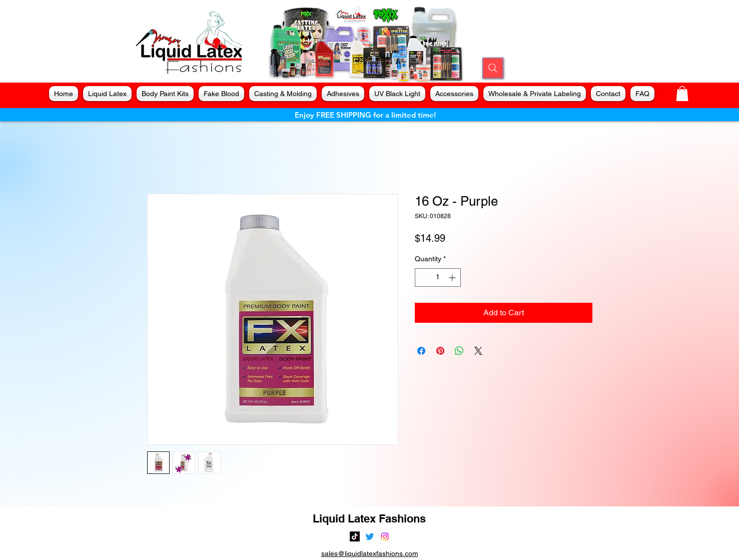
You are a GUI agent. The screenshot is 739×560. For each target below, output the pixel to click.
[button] (682, 94)
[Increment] (453, 277)
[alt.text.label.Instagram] (385, 536)
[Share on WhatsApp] (459, 351)
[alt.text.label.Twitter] (370, 536)
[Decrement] (423, 277)
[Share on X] (478, 351)
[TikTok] (355, 536)
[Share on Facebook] (421, 351)
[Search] (493, 68)
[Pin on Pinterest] (440, 351)
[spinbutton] (438, 277)
